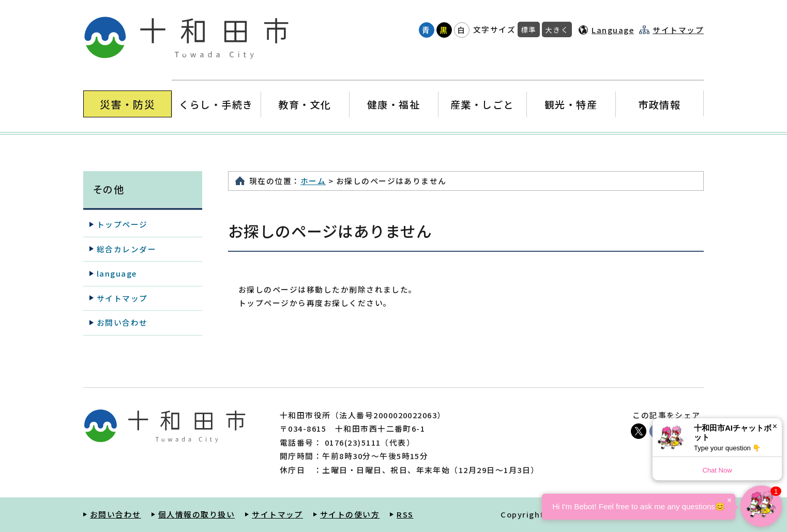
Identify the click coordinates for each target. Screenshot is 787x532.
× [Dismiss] (775, 426)
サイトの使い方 (350, 514)
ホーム (313, 181)
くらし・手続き (216, 104)
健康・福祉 (393, 104)
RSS (405, 514)
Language (613, 30)
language (117, 273)
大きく (557, 29)
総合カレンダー (126, 249)
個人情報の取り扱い (196, 514)
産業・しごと (482, 104)
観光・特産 (571, 104)
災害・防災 (127, 104)
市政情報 (659, 104)
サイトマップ (678, 30)
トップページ (122, 224)
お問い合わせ (122, 322)
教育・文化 (305, 104)
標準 (529, 29)
